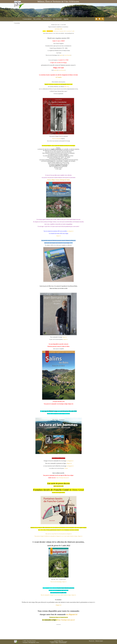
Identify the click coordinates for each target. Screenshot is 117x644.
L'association (21, 19)
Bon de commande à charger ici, (48, 595)
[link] (67, 87)
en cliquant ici (70, 231)
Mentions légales (99, 641)
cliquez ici (59, 236)
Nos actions (31, 19)
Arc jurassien (51, 19)
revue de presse (68, 55)
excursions (69, 31)
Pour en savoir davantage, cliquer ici (58, 582)
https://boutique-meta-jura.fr (63, 478)
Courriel (52, 643)
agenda (61, 55)
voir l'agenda (59, 77)
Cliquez (66, 468)
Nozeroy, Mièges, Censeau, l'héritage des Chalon (58, 180)
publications (56, 31)
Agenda (59, 19)
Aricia (38, 642)
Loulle (73, 31)
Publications (40, 19)
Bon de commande (56, 139)
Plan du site (91, 641)
